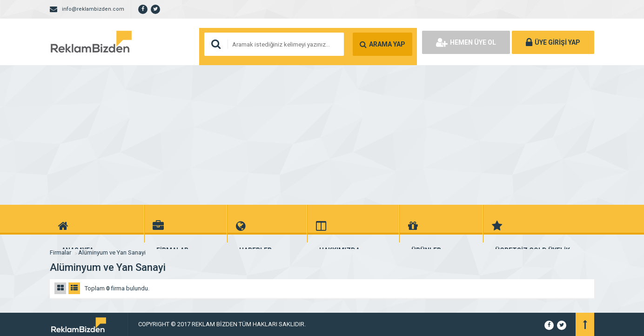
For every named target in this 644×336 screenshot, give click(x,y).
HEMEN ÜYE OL (466, 42)
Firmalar (60, 252)
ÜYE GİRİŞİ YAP (553, 42)
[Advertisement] (322, 135)
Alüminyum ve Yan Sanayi (112, 252)
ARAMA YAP (382, 44)
